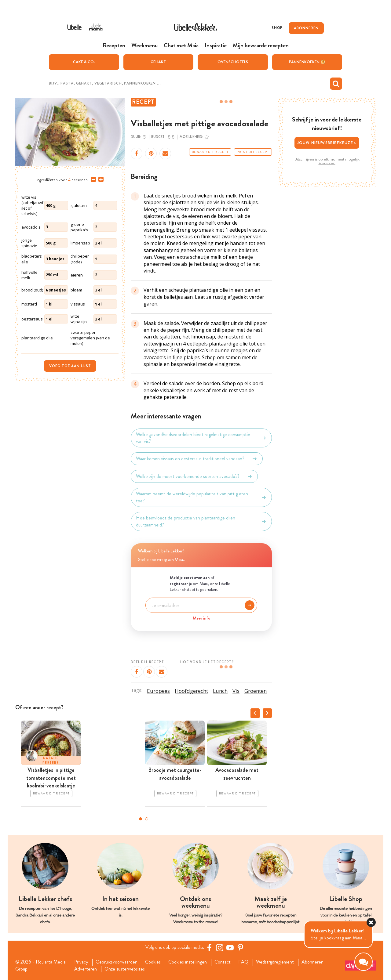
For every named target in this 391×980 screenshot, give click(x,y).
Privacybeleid (327, 163)
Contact (223, 962)
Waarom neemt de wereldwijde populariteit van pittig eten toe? (201, 497)
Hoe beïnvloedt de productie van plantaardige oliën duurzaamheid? (201, 521)
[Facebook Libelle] (209, 947)
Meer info (201, 618)
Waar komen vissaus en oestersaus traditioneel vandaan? (197, 459)
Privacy (81, 962)
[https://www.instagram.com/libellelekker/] (220, 947)
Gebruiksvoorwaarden (117, 962)
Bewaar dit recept (210, 152)
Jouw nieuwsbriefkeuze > (327, 143)
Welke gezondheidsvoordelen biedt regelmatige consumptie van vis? (201, 438)
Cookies (153, 962)
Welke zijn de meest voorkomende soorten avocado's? (194, 476)
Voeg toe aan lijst (70, 366)
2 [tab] (147, 819)
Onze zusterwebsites (125, 969)
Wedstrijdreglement (275, 962)
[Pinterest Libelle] (240, 947)
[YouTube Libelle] (230, 947)
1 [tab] (141, 819)
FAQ (243, 962)
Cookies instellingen (188, 962)
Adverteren (86, 969)
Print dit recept (253, 152)
